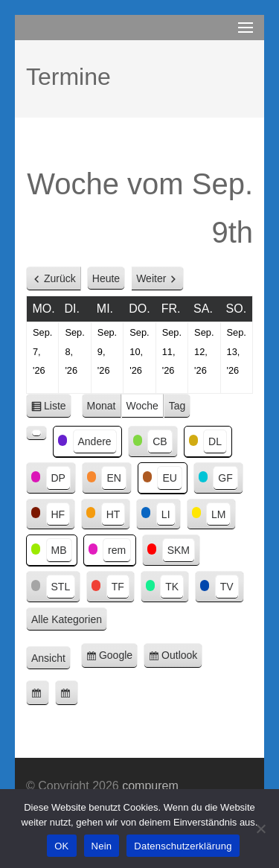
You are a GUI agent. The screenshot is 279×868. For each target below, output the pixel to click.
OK (61, 846)
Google (118, 658)
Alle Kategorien (67, 619)
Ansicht (51, 659)
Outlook (182, 658)
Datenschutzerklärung (183, 846)
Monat (102, 406)
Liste (58, 408)
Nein (102, 846)
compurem (150, 786)
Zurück (60, 278)
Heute (106, 278)
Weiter (151, 278)
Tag (177, 406)
